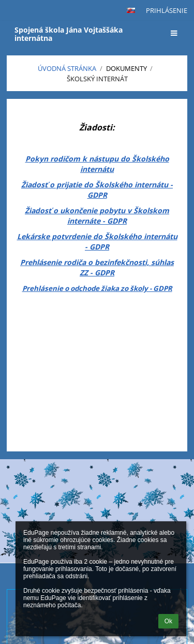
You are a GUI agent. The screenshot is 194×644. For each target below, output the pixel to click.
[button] (131, 10)
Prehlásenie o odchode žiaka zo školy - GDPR (97, 288)
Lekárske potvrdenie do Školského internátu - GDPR (97, 242)
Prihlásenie (167, 10)
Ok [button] (168, 621)
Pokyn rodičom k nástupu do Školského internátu (97, 164)
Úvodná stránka (67, 68)
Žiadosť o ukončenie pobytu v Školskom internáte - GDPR (97, 216)
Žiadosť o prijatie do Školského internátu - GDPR (97, 190)
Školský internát (97, 79)
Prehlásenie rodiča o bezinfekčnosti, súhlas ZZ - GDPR (97, 267)
